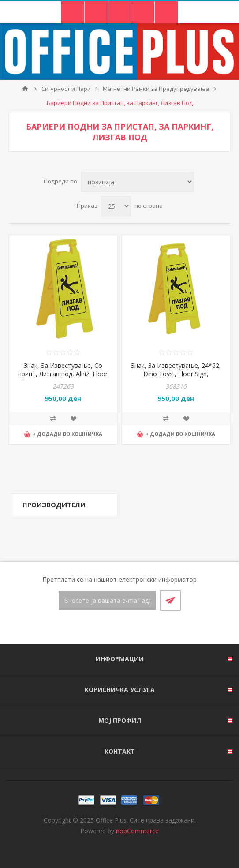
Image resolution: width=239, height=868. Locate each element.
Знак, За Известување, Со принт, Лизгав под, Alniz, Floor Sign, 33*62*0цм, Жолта (63, 374)
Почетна (25, 89)
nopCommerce (137, 831)
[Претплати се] (107, 600)
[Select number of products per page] (116, 206)
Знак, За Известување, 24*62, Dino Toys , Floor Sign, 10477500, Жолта (176, 374)
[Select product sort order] (137, 182)
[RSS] (130, 628)
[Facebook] (109, 628)
